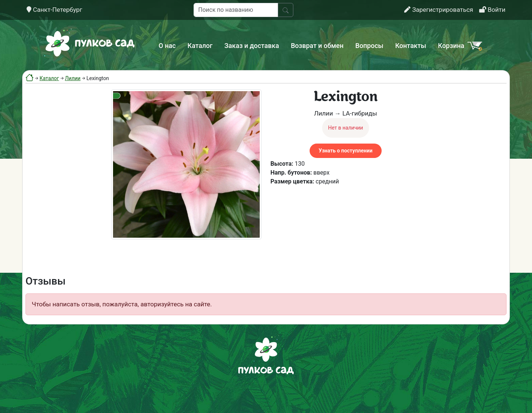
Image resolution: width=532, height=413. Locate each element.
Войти (492, 10)
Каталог (200, 46)
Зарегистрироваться (439, 10)
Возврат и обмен (317, 46)
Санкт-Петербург (54, 10)
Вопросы (369, 46)
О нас (167, 46)
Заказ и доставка (252, 46)
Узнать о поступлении (346, 151)
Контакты (411, 46)
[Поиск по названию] (236, 10)
